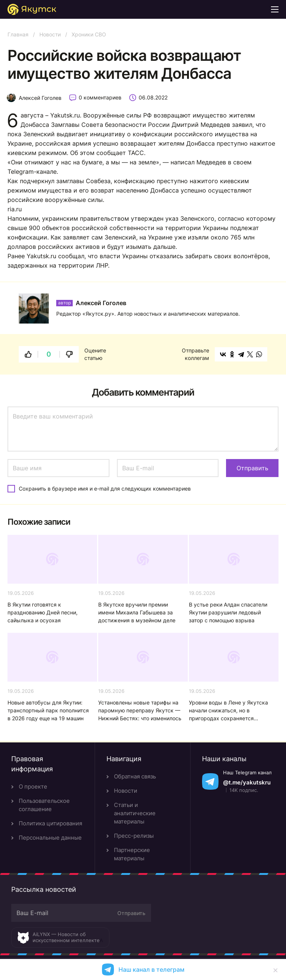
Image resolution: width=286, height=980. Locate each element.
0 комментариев (100, 97)
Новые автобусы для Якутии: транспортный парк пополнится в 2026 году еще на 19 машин (48, 710)
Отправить (131, 913)
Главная (18, 34)
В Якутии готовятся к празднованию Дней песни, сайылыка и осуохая (43, 612)
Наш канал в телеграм (151, 969)
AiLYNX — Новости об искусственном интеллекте (66, 937)
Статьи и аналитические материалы (135, 813)
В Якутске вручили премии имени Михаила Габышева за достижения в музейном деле (137, 612)
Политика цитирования (50, 823)
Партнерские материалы (132, 854)
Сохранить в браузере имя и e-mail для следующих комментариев (105, 488)
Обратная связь (135, 776)
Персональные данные (50, 838)
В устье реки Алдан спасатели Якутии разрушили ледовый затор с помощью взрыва (228, 612)
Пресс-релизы (134, 836)
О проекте (33, 787)
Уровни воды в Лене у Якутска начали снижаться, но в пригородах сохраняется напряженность (228, 711)
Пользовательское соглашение (44, 805)
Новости (50, 34)
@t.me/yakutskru (247, 782)
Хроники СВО (89, 34)
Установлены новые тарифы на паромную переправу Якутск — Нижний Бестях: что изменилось (140, 710)
